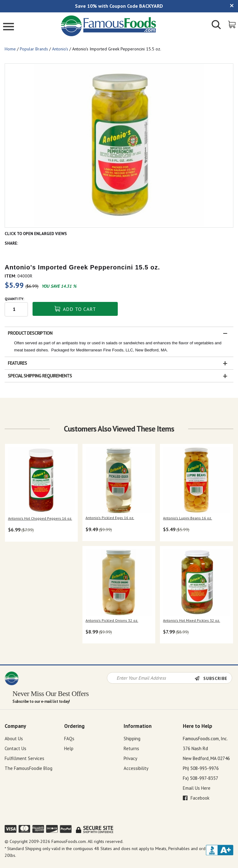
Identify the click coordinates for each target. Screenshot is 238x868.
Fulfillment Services (24, 758)
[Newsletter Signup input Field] (151, 678)
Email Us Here (197, 788)
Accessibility (136, 768)
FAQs (69, 739)
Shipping (132, 739)
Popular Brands (34, 49)
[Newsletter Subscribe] (213, 678)
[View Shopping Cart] (232, 24)
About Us (14, 739)
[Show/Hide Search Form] (216, 25)
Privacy (130, 758)
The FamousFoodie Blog (29, 768)
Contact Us (15, 748)
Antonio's (60, 49)
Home (10, 49)
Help (69, 748)
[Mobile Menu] (9, 27)
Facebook (196, 798)
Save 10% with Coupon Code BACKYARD (119, 6)
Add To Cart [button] (75, 309)
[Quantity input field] (16, 309)
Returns (131, 748)
